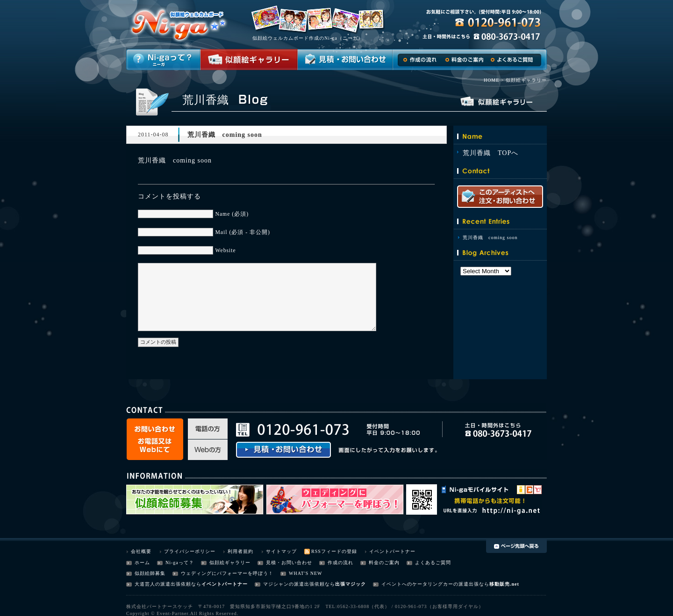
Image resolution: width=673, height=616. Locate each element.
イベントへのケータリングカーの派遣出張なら (435, 584)
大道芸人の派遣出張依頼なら (168, 584)
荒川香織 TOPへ (490, 153)
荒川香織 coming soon (490, 237)
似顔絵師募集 (150, 573)
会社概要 (141, 551)
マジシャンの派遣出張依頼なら (299, 584)
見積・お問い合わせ (289, 563)
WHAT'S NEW (306, 573)
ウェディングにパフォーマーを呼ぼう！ (227, 573)
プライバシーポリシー (190, 551)
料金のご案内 (384, 563)
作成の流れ (340, 563)
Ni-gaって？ (180, 563)
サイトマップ (281, 551)
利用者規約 (240, 551)
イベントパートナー (392, 551)
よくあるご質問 (433, 563)
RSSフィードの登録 (334, 551)
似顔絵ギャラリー (230, 563)
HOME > (494, 80)
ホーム (142, 563)
